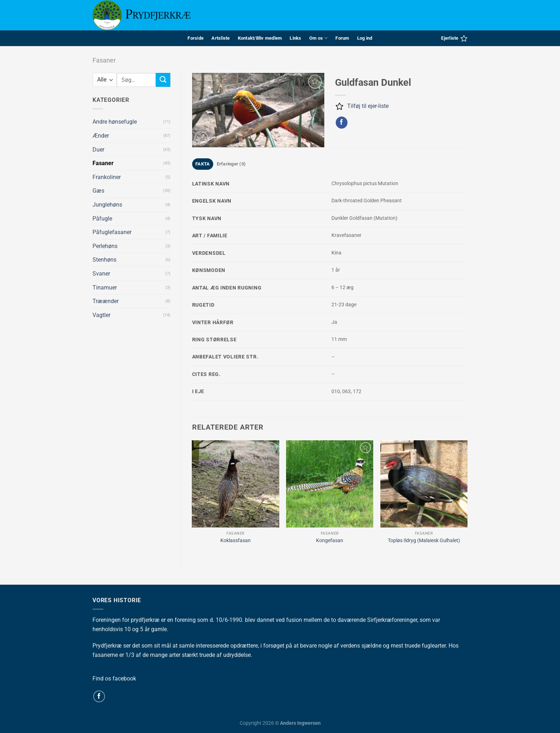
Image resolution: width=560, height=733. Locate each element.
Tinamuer (105, 288)
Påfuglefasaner (112, 232)
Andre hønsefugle (115, 122)
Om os (319, 38)
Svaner (101, 274)
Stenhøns (104, 260)
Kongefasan (330, 541)
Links (295, 38)
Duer (98, 150)
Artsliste (221, 38)
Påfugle (102, 219)
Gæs (98, 191)
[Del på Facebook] (342, 123)
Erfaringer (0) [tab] (231, 164)
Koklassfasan (236, 541)
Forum (342, 38)
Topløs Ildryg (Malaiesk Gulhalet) (424, 541)
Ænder (101, 136)
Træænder (106, 301)
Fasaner (104, 60)
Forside (196, 38)
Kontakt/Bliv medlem (260, 38)
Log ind (365, 38)
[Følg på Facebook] (99, 696)
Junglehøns (107, 205)
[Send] (163, 80)
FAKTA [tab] (202, 164)
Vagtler (101, 315)
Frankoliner (107, 177)
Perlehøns (105, 246)
